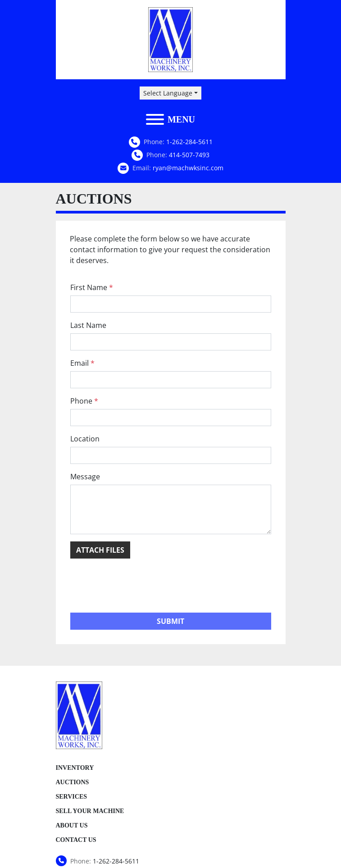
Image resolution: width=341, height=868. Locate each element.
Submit (170, 621)
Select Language (168, 93)
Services (72, 797)
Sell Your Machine (90, 811)
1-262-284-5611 (189, 142)
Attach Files (100, 550)
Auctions (73, 782)
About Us (72, 825)
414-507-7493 (189, 155)
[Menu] (155, 119)
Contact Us (76, 840)
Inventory (75, 768)
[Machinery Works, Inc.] (79, 715)
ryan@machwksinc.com (188, 168)
